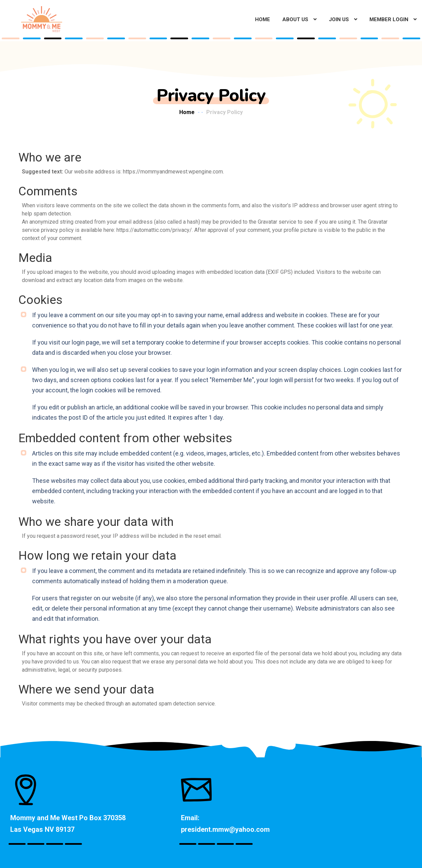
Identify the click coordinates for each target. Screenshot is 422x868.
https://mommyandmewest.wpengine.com (173, 172)
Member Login (389, 19)
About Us (295, 19)
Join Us (339, 19)
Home (263, 19)
